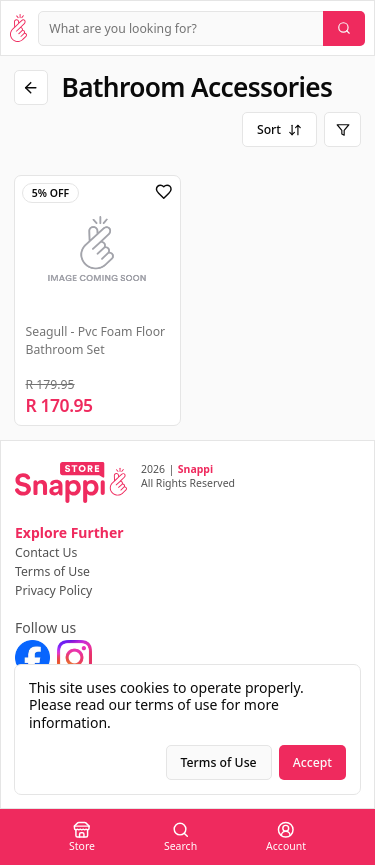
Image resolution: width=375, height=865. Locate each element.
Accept (312, 762)
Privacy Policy (53, 590)
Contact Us (46, 552)
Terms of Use (52, 571)
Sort (279, 129)
